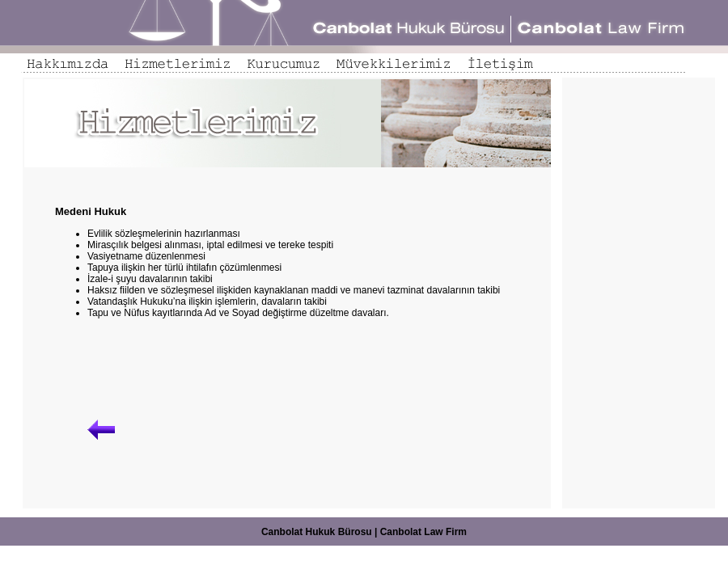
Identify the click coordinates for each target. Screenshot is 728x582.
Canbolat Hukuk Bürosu (317, 532)
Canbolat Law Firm (423, 532)
